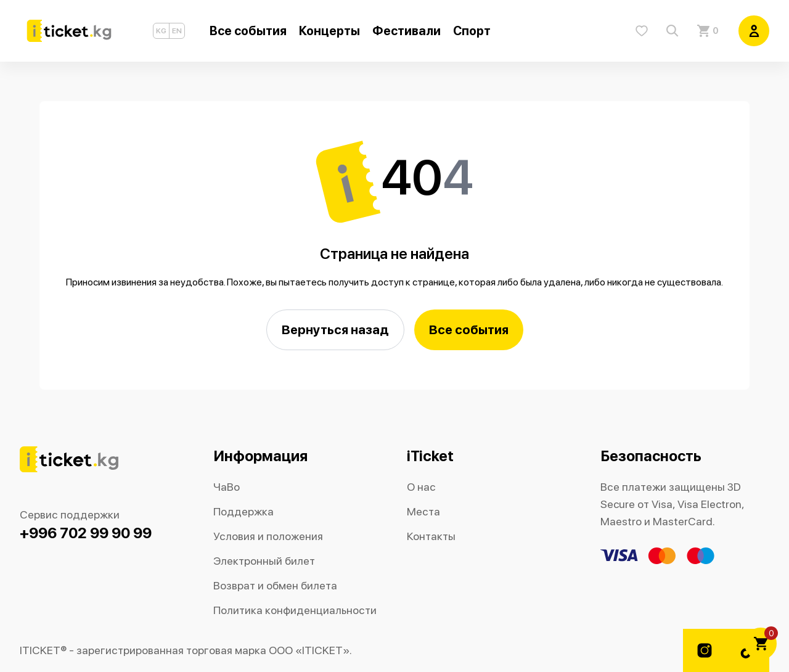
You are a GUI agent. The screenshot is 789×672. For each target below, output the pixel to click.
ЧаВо (227, 487)
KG (161, 31)
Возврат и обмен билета (275, 585)
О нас (421, 487)
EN (177, 31)
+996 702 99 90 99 (86, 533)
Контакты (431, 536)
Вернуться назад (335, 330)
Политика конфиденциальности (295, 610)
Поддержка (243, 511)
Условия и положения (268, 536)
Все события (469, 330)
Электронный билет (264, 561)
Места (423, 511)
